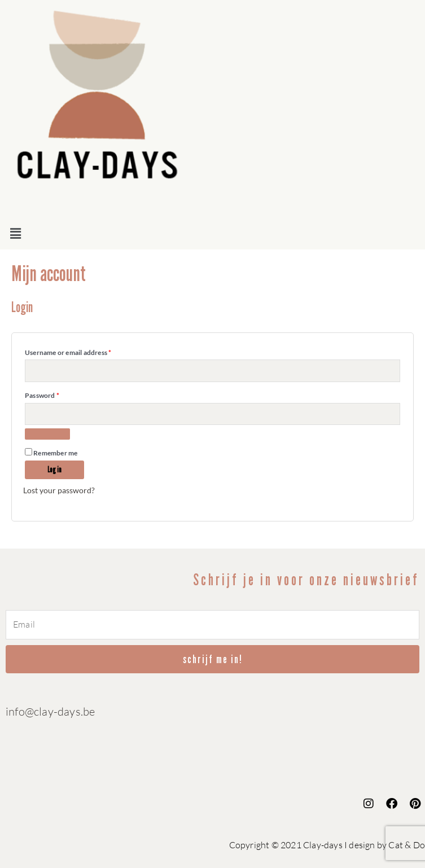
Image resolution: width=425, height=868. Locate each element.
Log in (54, 470)
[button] (213, 233)
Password (56, 394)
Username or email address (82, 351)
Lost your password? (59, 490)
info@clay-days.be (50, 711)
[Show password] (47, 434)
